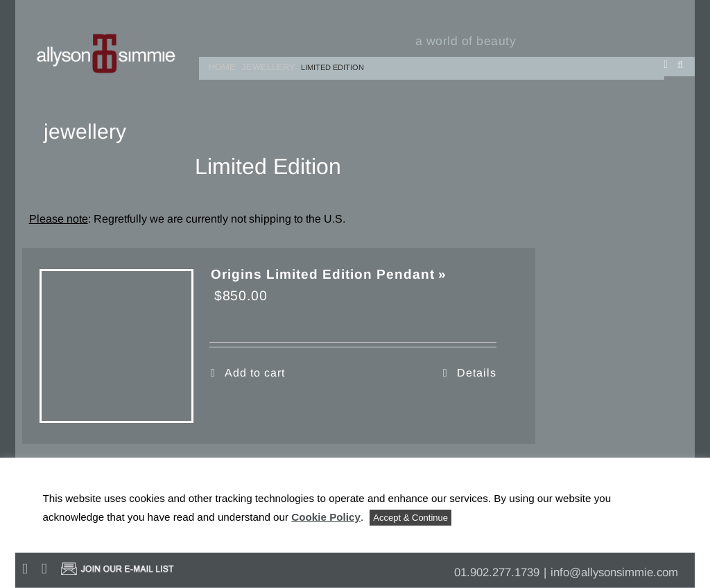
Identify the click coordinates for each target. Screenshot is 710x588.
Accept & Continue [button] (410, 518)
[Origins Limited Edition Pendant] (116, 346)
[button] (681, 64)
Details (477, 373)
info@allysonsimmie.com (614, 572)
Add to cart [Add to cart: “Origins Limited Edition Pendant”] (255, 373)
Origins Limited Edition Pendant (323, 274)
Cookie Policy (326, 517)
